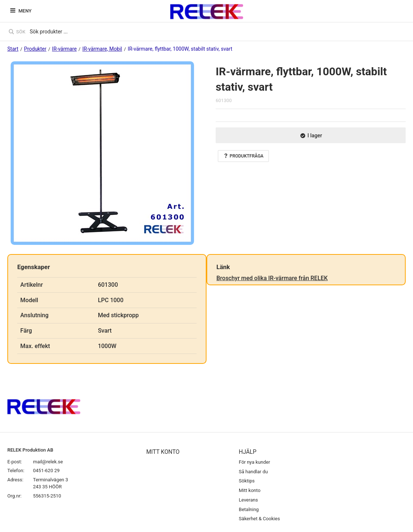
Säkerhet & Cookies (259, 519)
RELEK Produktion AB (30, 450)
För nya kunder (254, 462)
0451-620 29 (46, 471)
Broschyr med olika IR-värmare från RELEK (272, 278)
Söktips (247, 481)
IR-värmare (64, 49)
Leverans (248, 500)
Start (13, 49)
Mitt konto (250, 490)
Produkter (35, 49)
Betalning (249, 509)
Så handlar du (253, 472)
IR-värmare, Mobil (102, 49)
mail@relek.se (48, 462)
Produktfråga (243, 156)
